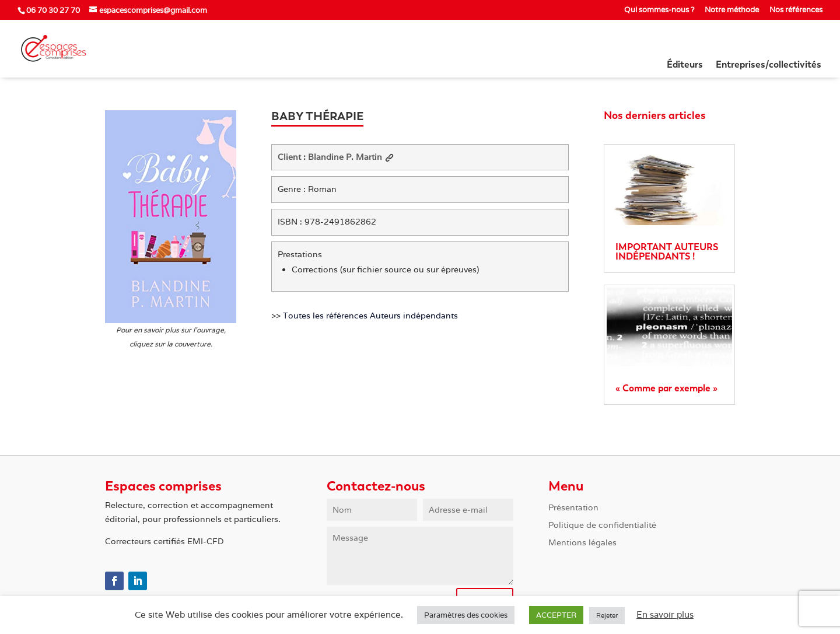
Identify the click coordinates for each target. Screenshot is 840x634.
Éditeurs (685, 65)
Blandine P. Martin (351, 157)
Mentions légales (582, 543)
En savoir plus (665, 614)
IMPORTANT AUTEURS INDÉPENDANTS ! (667, 252)
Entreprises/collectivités (769, 65)
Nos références (796, 10)
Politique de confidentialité (602, 526)
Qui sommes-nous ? (659, 10)
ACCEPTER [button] (556, 615)
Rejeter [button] (607, 615)
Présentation (573, 508)
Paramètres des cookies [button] (466, 615)
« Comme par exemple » (666, 388)
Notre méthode (732, 10)
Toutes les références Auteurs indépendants (370, 316)
